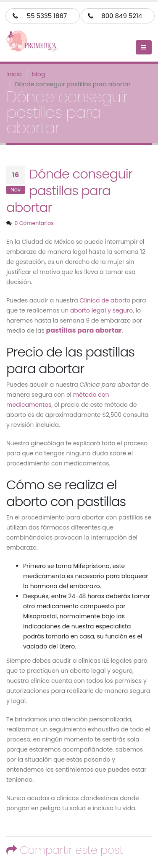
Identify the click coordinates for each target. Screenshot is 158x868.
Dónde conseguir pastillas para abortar (69, 191)
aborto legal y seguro (101, 310)
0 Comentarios (34, 223)
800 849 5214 (122, 16)
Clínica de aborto (105, 300)
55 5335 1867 (47, 16)
